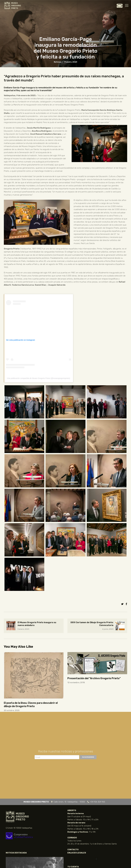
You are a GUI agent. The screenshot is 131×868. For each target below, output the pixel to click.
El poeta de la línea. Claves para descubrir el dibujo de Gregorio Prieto (31, 705)
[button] (96, 859)
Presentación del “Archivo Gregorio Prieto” (94, 678)
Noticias (58, 62)
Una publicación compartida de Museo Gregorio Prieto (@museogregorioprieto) (39, 378)
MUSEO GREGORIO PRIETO (16, 6)
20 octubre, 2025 (12, 710)
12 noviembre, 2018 (76, 683)
